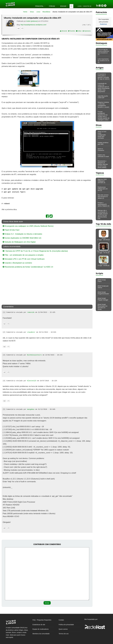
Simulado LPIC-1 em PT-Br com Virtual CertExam (24, 259)
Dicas (32, 12)
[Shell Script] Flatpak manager (103, 299)
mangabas (31, 409)
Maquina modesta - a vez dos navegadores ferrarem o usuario (103, 105)
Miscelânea (46, 12)
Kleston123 (32, 381)
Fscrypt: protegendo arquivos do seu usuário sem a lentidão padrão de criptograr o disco (104, 116)
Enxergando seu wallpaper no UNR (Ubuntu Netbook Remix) (28, 226)
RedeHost (103, 24)
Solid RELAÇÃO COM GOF (103, 97)
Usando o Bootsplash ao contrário (17, 263)
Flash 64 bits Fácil (11, 230)
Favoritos (72, 31)
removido (31, 312)
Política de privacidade (66, 625)
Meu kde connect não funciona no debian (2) (103, 197)
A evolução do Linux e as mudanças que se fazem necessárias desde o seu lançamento (104, 87)
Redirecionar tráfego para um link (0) (103, 189)
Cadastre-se (87, 6)
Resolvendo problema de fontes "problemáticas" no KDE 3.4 (28, 267)
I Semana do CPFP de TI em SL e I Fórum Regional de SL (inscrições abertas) (35, 251)
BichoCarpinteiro (34, 355)
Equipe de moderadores (41, 629)
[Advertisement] (74, 57)
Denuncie (64, 31)
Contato (61, 620)
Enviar (63, 6)
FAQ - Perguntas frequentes (42, 620)
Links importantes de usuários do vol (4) (103, 61)
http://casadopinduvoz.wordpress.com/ (33, 25)
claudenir (31, 332)
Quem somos (63, 629)
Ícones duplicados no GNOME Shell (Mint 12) (22, 238)
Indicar (79, 31)
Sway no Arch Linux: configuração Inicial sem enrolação (102, 135)
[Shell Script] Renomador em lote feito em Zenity (103, 307)
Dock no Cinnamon (101, 150)
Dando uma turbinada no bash (103, 156)
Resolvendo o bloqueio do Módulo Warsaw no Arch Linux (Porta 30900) (103, 164)
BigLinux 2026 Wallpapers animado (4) (102, 181)
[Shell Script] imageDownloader (103, 293)
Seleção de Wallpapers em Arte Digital (19, 242)
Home (25, 12)
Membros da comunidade (41, 634)
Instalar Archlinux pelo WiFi (103, 143)
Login (79, 6)
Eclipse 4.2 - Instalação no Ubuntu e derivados (22, 234)
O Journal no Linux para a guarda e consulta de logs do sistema (104, 76)
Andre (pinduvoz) (32, 21)
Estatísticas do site (39, 625)
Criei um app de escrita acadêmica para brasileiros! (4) (103, 52)
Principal (39, 6)
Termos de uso (64, 634)
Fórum (52, 6)
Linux (38, 12)
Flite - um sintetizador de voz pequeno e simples (23, 255)
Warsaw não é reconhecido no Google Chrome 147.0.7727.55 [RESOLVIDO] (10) (103, 214)
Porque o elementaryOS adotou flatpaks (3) (104, 204)
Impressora (87, 31)
